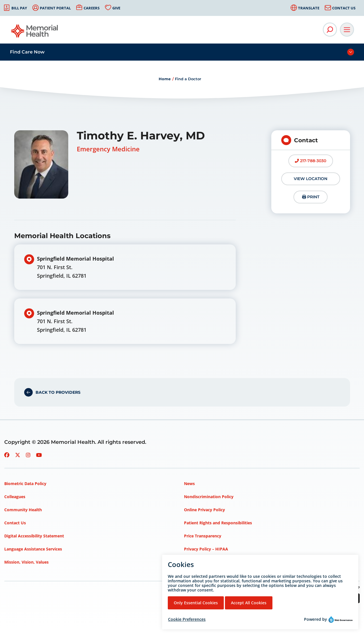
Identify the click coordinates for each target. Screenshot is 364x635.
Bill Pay (19, 8)
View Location (311, 179)
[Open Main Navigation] (347, 30)
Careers (92, 8)
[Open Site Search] (330, 30)
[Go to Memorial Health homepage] (35, 33)
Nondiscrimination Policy (209, 497)
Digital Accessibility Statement (34, 536)
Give (116, 8)
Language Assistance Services (33, 549)
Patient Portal (55, 8)
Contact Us (344, 8)
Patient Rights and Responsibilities (218, 523)
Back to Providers (58, 392)
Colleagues (15, 497)
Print (311, 197)
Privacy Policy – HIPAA (206, 549)
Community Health (23, 510)
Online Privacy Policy (204, 510)
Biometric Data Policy (25, 484)
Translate (309, 8)
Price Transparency (203, 536)
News (189, 484)
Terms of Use (197, 562)
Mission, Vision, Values (26, 562)
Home (165, 79)
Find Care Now (27, 52)
